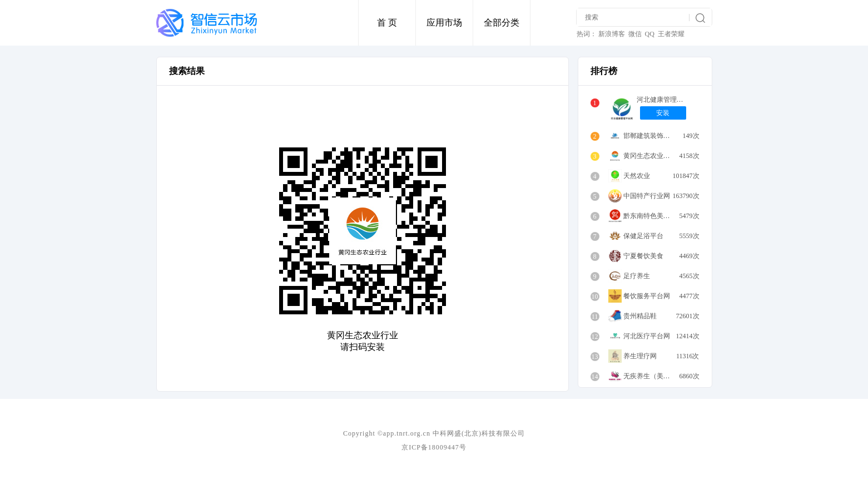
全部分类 (502, 23)
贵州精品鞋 (640, 316)
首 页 (387, 23)
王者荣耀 (671, 34)
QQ (650, 34)
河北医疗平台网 (647, 336)
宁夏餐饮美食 (643, 256)
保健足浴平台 (643, 236)
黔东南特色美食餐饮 (650, 216)
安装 (663, 113)
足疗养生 (637, 276)
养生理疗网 (640, 356)
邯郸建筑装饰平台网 (650, 136)
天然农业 (637, 176)
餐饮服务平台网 (647, 296)
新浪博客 (612, 34)
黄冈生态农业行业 (650, 156)
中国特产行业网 (647, 196)
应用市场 (444, 23)
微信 (635, 34)
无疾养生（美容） (650, 376)
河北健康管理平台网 (663, 100)
